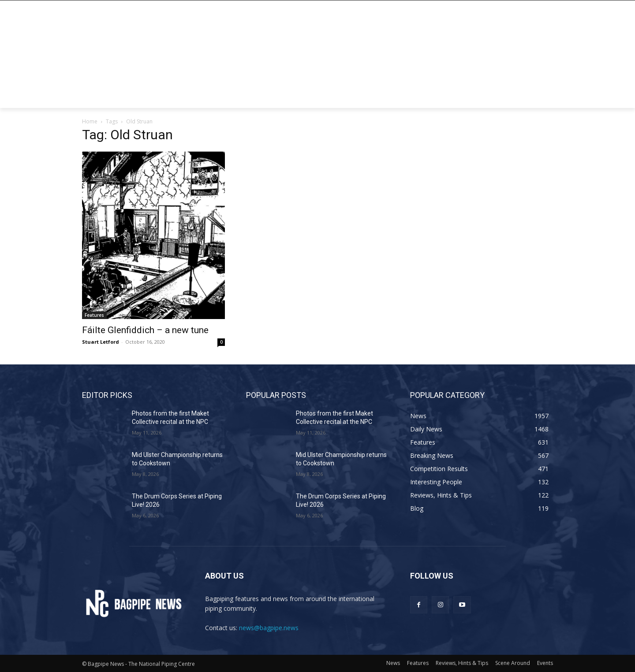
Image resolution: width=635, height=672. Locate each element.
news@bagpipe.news (269, 628)
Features (94, 315)
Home (90, 121)
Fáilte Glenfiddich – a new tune (145, 330)
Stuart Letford (101, 342)
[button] (542, 97)
